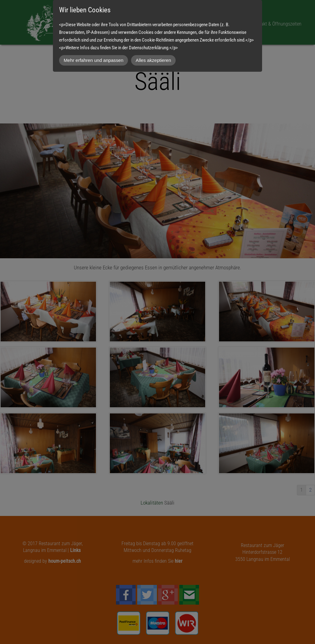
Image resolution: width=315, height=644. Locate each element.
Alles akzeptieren (153, 60)
